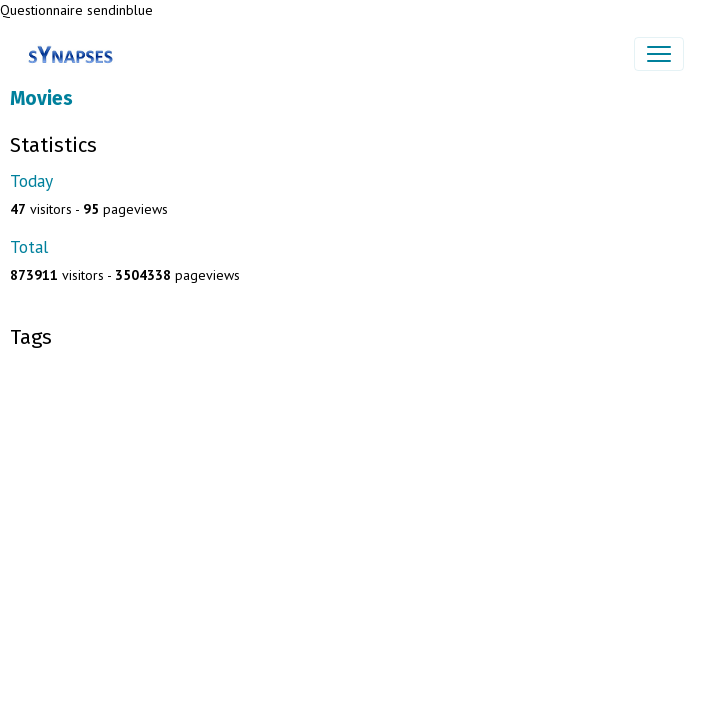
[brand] (74, 54)
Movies (41, 98)
